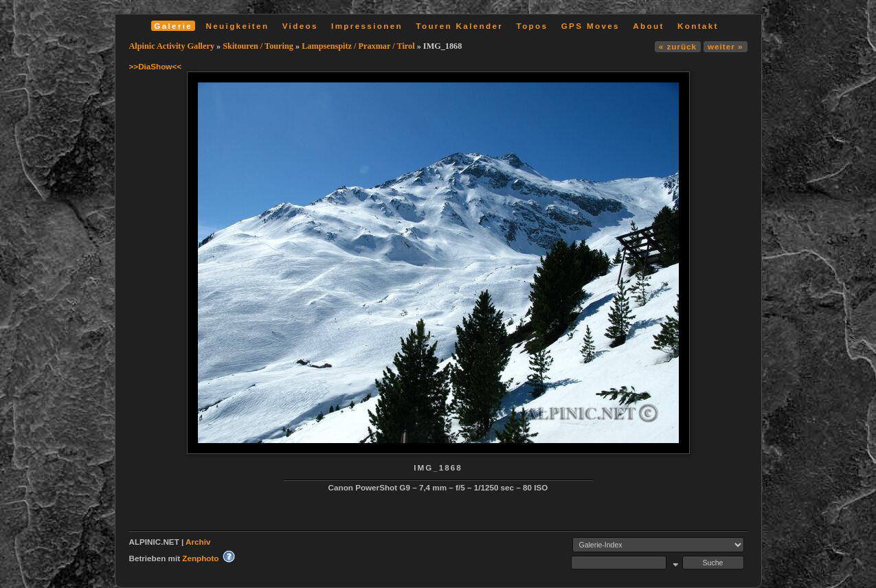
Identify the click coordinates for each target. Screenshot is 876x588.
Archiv (198, 542)
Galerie (173, 26)
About (648, 26)
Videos (300, 26)
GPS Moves (591, 26)
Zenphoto (200, 558)
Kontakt (698, 26)
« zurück (678, 46)
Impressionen (367, 26)
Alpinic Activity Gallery (172, 46)
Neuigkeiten (238, 26)
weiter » (725, 46)
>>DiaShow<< (156, 66)
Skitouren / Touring (258, 46)
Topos (532, 26)
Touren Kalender (459, 26)
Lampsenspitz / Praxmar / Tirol (358, 46)
